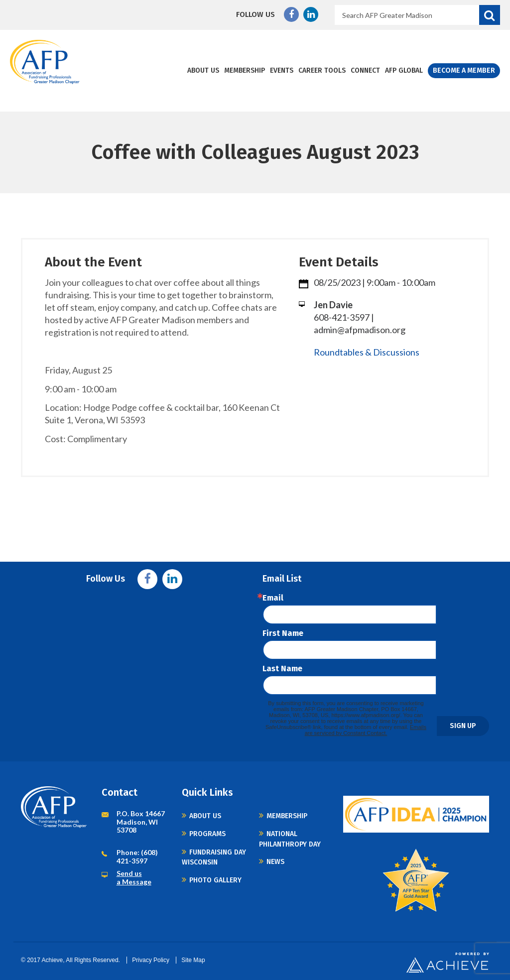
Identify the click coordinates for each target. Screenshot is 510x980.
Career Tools (322, 70)
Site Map (193, 960)
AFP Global (404, 70)
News (275, 862)
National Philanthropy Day (290, 839)
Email (273, 598)
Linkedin (311, 14)
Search (490, 15)
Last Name (282, 669)
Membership (245, 70)
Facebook (291, 14)
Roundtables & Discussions (367, 352)
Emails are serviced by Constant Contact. (366, 730)
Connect (365, 70)
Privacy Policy (151, 960)
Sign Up (463, 726)
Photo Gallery (215, 880)
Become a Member (464, 70)
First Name (283, 633)
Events (282, 70)
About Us (203, 70)
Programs (207, 834)
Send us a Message (134, 877)
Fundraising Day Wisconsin (214, 857)
